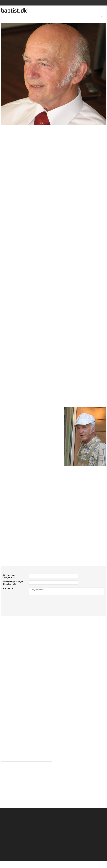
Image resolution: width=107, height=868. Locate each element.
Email (13, 583)
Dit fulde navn (9, 576)
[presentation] (50, 601)
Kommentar (8, 588)
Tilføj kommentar (67, 591)
